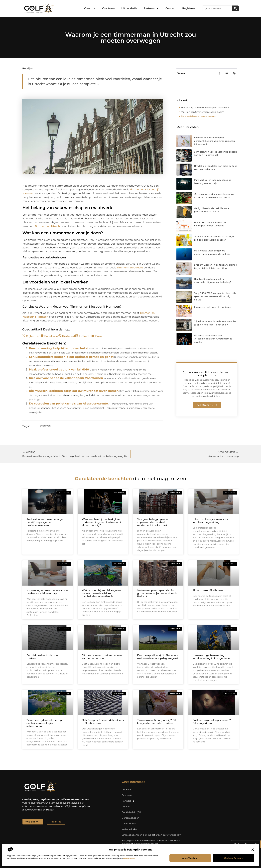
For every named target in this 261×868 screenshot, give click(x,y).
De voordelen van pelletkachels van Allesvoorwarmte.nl (70, 403)
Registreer (189, 8)
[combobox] (217, 8)
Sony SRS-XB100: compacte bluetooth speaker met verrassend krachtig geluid (215, 296)
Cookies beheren (234, 858)
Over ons (90, 8)
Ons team (108, 8)
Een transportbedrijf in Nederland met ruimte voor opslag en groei (158, 657)
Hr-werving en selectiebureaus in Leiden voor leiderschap (47, 592)
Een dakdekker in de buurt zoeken (43, 657)
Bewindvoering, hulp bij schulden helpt (58, 348)
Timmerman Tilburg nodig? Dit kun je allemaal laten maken (157, 722)
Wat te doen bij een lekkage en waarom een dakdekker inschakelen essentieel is (101, 593)
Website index (130, 829)
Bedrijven (28, 68)
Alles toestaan (190, 858)
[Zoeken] (235, 8)
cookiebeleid (129, 858)
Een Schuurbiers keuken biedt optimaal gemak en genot (71, 357)
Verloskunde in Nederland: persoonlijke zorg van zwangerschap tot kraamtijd (214, 141)
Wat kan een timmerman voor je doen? (202, 112)
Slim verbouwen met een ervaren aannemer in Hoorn (103, 657)
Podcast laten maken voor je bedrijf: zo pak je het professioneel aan (45, 522)
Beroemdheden (131, 818)
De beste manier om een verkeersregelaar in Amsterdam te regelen (213, 339)
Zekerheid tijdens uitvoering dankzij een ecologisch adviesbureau (44, 723)
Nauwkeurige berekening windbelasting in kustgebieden (212, 657)
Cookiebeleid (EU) (132, 812)
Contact (171, 8)
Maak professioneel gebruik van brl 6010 (59, 369)
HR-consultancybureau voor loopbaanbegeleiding (210, 521)
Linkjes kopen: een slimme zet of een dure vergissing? (151, 835)
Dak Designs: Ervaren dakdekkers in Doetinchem (103, 722)
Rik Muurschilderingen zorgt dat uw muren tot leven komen (74, 391)
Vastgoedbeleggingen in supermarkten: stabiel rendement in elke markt (153, 522)
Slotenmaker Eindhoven (208, 590)
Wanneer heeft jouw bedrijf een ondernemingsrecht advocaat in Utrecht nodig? (102, 522)
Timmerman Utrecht (48, 226)
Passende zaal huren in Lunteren (213, 307)
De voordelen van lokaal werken (199, 116)
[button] (253, 850)
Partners (151, 8)
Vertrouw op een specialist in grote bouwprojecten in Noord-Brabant (157, 593)
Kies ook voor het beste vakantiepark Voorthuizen (66, 378)
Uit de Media (129, 8)
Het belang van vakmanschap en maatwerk (205, 108)
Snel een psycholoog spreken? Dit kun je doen (212, 722)
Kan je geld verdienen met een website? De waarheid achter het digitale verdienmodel (151, 842)
